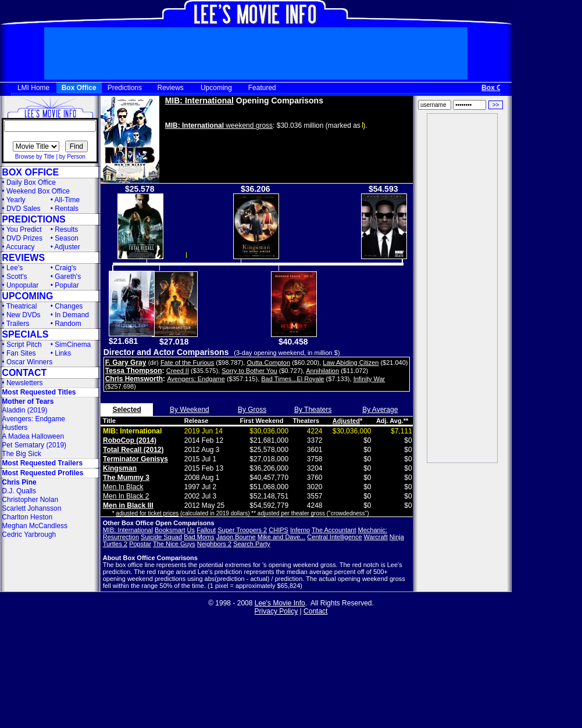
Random (68, 324)
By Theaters (313, 410)
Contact (315, 611)
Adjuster (67, 247)
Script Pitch (24, 345)
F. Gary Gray (126, 363)
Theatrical (22, 306)
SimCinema (73, 345)
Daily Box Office (31, 182)
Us (191, 530)
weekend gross (219, 125)
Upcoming (216, 88)
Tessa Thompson (134, 371)
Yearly (16, 200)
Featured (262, 88)
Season (67, 238)
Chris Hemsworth (134, 379)
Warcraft (376, 537)
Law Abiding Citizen (351, 363)
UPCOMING (27, 296)
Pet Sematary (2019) (34, 445)
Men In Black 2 (126, 496)
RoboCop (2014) (130, 440)
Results (66, 229)
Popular (67, 285)
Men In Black (123, 487)
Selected (126, 410)
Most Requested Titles (39, 392)
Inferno (300, 530)
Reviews (171, 88)
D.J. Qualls (19, 491)
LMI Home (33, 88)
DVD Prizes (24, 238)
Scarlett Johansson (31, 508)
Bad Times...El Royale (292, 379)
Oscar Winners (29, 362)
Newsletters (25, 383)
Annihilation (322, 371)
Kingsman (120, 468)
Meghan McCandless (35, 526)
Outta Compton (268, 363)
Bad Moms (199, 537)
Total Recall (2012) (133, 450)
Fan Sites (21, 353)
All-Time (67, 200)
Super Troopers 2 (242, 530)
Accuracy (20, 247)
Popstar (140, 544)
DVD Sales (24, 209)
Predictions (125, 88)
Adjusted (346, 421)
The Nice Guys (174, 544)
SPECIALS (25, 334)
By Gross (252, 410)
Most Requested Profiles (42, 473)
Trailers (18, 324)
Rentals (67, 209)
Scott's (17, 277)
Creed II (178, 371)
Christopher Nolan (30, 500)
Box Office (79, 88)
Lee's (15, 268)
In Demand (72, 315)
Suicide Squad (161, 537)
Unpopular (22, 285)
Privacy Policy (276, 611)
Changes (69, 306)
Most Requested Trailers (42, 463)
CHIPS (278, 530)
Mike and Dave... (282, 537)
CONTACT (24, 373)
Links (63, 353)
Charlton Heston (27, 517)
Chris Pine (19, 482)
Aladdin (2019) (24, 410)
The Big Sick (21, 454)
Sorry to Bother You (249, 371)
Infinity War (369, 379)
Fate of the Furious (187, 363)
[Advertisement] (462, 288)
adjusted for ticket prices (147, 513)
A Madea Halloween (33, 436)
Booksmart (170, 530)
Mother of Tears (28, 401)
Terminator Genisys (135, 459)
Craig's (65, 268)
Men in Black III (128, 505)
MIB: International (199, 101)
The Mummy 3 (126, 478)
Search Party (252, 544)
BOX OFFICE (30, 172)
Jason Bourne (236, 537)
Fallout (206, 530)
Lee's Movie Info (280, 603)
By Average (380, 410)
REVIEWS (23, 258)
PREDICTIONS (33, 219)
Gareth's (68, 277)
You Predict (24, 229)
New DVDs (24, 315)
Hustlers (15, 428)
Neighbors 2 (214, 544)
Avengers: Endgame (33, 419)
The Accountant (334, 530)
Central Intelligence (334, 537)
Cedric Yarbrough (29, 535)
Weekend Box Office (38, 191)
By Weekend (190, 410)
